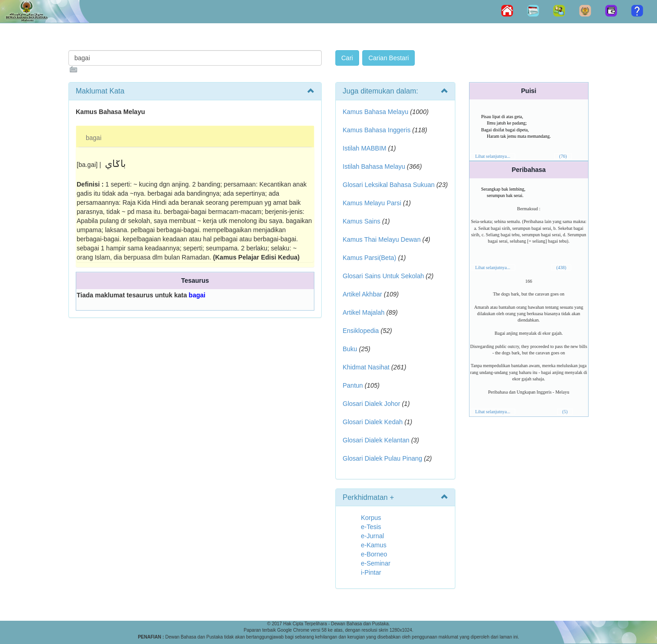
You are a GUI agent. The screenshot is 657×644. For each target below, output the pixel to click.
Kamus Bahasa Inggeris (377, 130)
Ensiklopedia (361, 331)
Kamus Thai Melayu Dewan (382, 239)
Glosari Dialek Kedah (373, 422)
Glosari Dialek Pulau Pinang (382, 458)
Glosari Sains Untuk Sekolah (383, 276)
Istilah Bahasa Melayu (374, 166)
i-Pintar (371, 572)
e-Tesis (371, 527)
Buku (350, 349)
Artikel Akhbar (362, 294)
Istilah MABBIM (365, 148)
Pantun (353, 385)
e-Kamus (374, 545)
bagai (94, 138)
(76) (563, 156)
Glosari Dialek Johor (371, 404)
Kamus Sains (361, 221)
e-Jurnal (373, 536)
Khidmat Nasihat (366, 367)
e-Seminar (376, 563)
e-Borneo (374, 554)
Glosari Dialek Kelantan (376, 440)
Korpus (371, 518)
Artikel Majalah (364, 312)
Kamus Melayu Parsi (372, 203)
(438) (561, 267)
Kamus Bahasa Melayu (376, 112)
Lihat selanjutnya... (493, 156)
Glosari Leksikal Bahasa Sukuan (389, 185)
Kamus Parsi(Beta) (369, 258)
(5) (565, 412)
